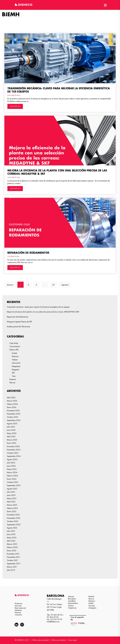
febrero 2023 (12, 508)
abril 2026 (11, 398)
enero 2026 (12, 407)
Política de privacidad (40, 640)
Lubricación (16, 363)
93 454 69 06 (53, 617)
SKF (13, 373)
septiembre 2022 (14, 525)
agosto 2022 (12, 528)
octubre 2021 (13, 560)
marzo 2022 (12, 544)
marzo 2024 (12, 472)
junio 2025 (11, 430)
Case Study (14, 343)
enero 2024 (12, 479)
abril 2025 (11, 437)
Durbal (14, 353)
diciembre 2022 (13, 515)
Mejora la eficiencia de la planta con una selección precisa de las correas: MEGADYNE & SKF (43, 312)
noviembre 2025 (14, 414)
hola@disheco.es (53, 622)
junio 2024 (11, 466)
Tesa (14, 376)
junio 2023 (11, 495)
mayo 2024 (12, 469)
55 (55, 284)
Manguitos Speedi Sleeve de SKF (19, 322)
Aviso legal (73, 640)
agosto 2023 (12, 489)
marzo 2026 (12, 401)
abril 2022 (11, 541)
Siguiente (65, 285)
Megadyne (16, 366)
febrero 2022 (12, 547)
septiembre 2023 (14, 485)
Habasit (15, 360)
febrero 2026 (12, 404)
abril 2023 (11, 502)
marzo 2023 (12, 505)
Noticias (18, 612)
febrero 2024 (12, 476)
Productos (18, 603)
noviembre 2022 (14, 518)
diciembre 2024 (13, 446)
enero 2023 (12, 511)
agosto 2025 (12, 424)
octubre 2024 (13, 453)
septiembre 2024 (14, 456)
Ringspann (16, 370)
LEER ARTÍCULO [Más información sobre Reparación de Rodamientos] (15, 268)
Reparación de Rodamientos (28, 253)
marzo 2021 (12, 567)
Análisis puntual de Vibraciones (19, 327)
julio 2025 (11, 427)
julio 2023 (11, 492)
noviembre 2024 (14, 450)
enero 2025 (12, 443)
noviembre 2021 (14, 557)
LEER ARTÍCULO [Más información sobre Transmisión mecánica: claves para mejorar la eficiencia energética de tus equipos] (15, 106)
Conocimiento (15, 346)
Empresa (13, 379)
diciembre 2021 (13, 554)
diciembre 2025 (13, 411)
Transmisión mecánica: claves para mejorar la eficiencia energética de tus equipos (38, 307)
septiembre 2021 (14, 564)
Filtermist (15, 356)
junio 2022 (11, 534)
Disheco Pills (14, 350)
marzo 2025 (12, 440)
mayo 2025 (12, 433)
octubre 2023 (13, 482)
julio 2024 (11, 463)
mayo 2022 (12, 538)
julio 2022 (11, 531)
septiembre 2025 (14, 420)
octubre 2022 (13, 521)
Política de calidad (59, 640)
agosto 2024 (12, 459)
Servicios (18, 606)
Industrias (18, 610)
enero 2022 (12, 551)
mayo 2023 (12, 498)
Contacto (18, 615)
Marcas (12, 383)
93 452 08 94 (57, 615)
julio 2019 (11, 570)
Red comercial (20, 608)
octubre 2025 (13, 417)
